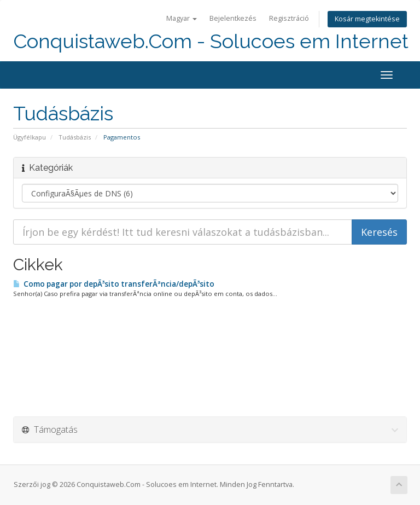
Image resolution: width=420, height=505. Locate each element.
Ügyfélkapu (30, 137)
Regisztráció (289, 18)
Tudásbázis (75, 137)
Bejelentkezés (233, 18)
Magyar (182, 18)
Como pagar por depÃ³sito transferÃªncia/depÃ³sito (114, 284)
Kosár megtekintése (367, 19)
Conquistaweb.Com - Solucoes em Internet (211, 41)
